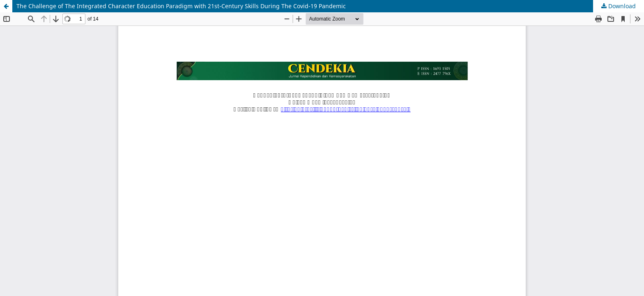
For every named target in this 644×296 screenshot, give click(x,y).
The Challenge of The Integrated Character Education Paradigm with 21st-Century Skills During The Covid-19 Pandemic (181, 6)
